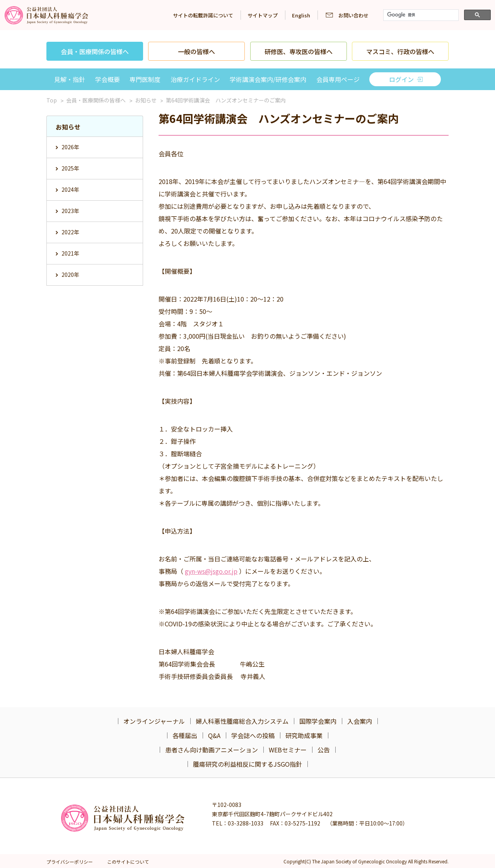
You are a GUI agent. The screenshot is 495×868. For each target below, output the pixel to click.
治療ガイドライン (195, 79)
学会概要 (108, 79)
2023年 (70, 211)
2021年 (70, 253)
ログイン (401, 79)
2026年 (70, 147)
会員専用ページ (338, 79)
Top (52, 100)
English (301, 15)
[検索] (420, 15)
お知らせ (146, 100)
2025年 (70, 168)
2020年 (70, 275)
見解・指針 (70, 79)
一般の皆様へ (196, 51)
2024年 (70, 189)
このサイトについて (128, 862)
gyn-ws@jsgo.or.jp (211, 571)
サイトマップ (263, 15)
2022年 (70, 232)
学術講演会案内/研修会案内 (268, 79)
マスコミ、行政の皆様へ (400, 51)
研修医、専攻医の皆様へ (299, 51)
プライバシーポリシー (70, 862)
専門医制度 (145, 79)
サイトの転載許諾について (203, 15)
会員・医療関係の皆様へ (95, 51)
